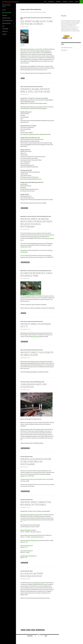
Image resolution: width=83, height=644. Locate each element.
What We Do (5, 15)
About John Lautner (25, 18)
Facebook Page (42, 73)
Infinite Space (24, 250)
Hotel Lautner (64, 50)
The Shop (77, 2)
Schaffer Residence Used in (36, 274)
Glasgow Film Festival (26, 530)
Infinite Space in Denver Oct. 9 (36, 325)
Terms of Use (5, 31)
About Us (71, 2)
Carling (23, 630)
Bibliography (24, 216)
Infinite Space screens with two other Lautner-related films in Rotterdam (37, 223)
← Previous (29, 636)
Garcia (28, 630)
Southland (32, 474)
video (23, 78)
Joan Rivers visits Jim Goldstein (33, 386)
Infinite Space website (31, 372)
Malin (33, 630)
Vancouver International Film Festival (30, 363)
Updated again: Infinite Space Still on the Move (35, 90)
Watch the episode (25, 429)
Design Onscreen (34, 336)
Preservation (51, 2)
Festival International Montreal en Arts (30, 540)
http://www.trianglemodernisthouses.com (31, 179)
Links (3, 26)
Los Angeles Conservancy (67, 47)
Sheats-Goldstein (25, 262)
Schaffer (24, 313)
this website (34, 59)
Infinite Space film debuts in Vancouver (37, 354)
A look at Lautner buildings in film (32, 575)
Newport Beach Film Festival (27, 556)
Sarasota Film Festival (26, 551)
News (22, 19)
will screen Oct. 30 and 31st (27, 245)
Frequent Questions (6, 23)
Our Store (4, 34)
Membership (58, 2)
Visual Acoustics (34, 237)
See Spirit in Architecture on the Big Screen (37, 23)
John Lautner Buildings (46, 18)
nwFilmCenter (24, 184)
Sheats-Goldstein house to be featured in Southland (36, 462)
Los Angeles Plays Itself (38, 583)
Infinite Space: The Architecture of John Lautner (31, 107)
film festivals (25, 208)
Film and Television (35, 18)
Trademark (65, 2)
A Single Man (28, 296)
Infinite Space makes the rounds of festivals (36, 503)
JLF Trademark (5, 29)
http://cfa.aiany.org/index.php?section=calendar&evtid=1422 (35, 134)
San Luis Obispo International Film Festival (31, 535)
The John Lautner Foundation (10, 2)
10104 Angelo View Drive (36, 243)
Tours (45, 2)
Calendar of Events (6, 18)
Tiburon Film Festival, (26, 546)
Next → (46, 636)
